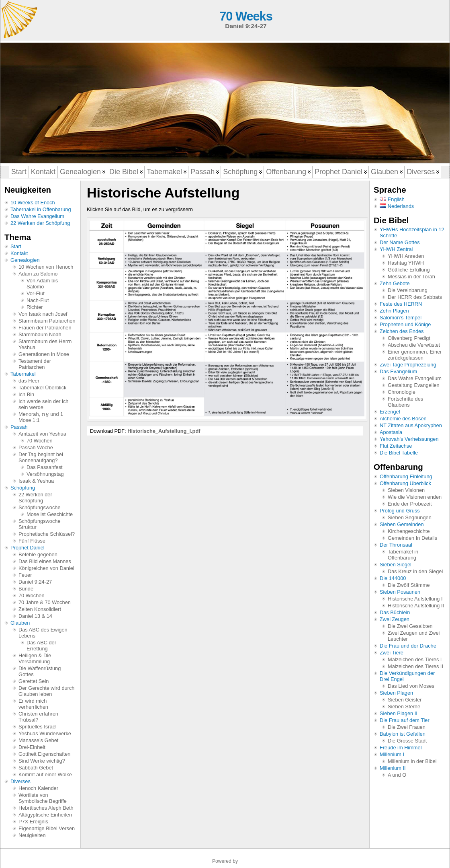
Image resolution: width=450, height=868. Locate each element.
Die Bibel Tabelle (399, 453)
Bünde (26, 589)
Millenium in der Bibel (412, 761)
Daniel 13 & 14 (35, 616)
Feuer (25, 575)
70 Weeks (246, 16)
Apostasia (391, 432)
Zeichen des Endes (402, 331)
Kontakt (19, 253)
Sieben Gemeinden (402, 524)
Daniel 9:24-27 (35, 582)
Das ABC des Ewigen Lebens (43, 633)
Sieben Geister (405, 700)
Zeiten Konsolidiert (40, 609)
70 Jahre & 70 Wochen (45, 602)
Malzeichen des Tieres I (415, 659)
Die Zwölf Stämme (409, 585)
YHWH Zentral (396, 249)
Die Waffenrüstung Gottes (40, 671)
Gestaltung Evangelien (414, 385)
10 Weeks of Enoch (33, 203)
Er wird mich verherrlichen (33, 704)
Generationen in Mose (44, 354)
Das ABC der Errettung (41, 646)
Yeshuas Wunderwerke (45, 733)
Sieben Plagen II (399, 713)
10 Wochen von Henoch (46, 267)
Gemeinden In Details (412, 538)
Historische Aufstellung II (416, 606)
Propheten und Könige (405, 324)
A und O (397, 775)
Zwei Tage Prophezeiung (408, 365)
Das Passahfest (45, 467)
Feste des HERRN (401, 304)
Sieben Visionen (406, 490)
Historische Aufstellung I (415, 599)
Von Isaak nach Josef (43, 314)
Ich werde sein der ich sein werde (43, 404)
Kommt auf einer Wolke (45, 774)
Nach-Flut (38, 300)
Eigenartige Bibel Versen (47, 828)
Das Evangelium (398, 371)
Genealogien (25, 260)
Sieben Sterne (404, 707)
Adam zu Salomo (38, 274)
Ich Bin (26, 394)
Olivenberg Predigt (409, 338)
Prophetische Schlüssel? (47, 534)
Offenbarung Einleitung (406, 476)
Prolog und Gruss (400, 511)
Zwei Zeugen (395, 619)
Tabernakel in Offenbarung (41, 209)
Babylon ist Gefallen (403, 734)
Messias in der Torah (411, 277)
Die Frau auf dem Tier (405, 720)
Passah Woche (36, 447)
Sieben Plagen (396, 693)
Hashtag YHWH (406, 263)
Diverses (20, 781)
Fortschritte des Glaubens (405, 402)
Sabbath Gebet (36, 768)
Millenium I (392, 754)
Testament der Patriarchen (35, 364)
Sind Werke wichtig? (42, 761)
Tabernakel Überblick (43, 388)
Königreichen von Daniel (46, 568)
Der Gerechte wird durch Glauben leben (46, 691)
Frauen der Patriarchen (45, 328)
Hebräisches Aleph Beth (46, 808)
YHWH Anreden (406, 256)
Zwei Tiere (392, 653)
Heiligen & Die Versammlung (35, 658)
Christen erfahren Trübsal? (38, 717)
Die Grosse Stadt (407, 741)
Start (16, 246)
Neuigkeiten (32, 835)
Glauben (20, 623)
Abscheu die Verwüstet (414, 345)
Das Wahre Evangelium (37, 216)
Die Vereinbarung (408, 290)
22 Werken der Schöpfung (40, 223)
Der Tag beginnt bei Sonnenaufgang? (41, 457)
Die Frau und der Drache (408, 646)
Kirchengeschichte (409, 531)
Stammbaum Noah (40, 334)
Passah (19, 427)
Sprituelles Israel (38, 727)
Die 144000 (393, 578)
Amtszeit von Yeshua (42, 434)
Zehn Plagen (394, 311)
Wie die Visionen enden (415, 497)
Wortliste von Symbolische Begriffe (43, 798)
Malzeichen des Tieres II (415, 666)
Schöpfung (23, 488)
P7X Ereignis (33, 822)
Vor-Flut (36, 293)
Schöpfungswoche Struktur (40, 524)
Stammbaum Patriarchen (47, 321)
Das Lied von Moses (411, 686)
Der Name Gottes (400, 242)
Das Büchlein (395, 612)
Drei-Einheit (32, 747)
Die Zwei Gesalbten (410, 626)
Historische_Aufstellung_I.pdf (164, 431)
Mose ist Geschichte (50, 514)
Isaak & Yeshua (36, 481)
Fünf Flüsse (32, 541)
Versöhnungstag (45, 474)
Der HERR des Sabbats (415, 297)
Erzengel (390, 412)
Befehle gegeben (38, 554)
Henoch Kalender (38, 788)
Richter (35, 307)
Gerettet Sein (34, 681)
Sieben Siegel (396, 565)
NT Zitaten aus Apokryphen (411, 425)
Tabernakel (23, 374)
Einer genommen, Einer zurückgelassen (415, 355)
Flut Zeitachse (396, 446)
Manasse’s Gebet (38, 740)
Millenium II (393, 768)
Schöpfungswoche (40, 507)
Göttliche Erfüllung (409, 270)
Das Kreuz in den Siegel (415, 571)
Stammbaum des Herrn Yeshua (45, 344)
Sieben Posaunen (400, 592)
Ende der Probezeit (410, 504)
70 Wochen (40, 441)
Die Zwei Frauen (407, 727)
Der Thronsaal (396, 545)
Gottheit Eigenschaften (44, 754)
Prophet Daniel (28, 548)
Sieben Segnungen (410, 517)
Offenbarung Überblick (405, 483)
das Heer (29, 381)
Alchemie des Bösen (403, 419)
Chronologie (402, 392)
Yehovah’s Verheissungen (409, 439)
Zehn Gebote (395, 283)
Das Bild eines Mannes (45, 561)
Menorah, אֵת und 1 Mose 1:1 (41, 417)
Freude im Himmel (401, 748)
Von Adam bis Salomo (42, 284)
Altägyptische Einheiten (45, 815)
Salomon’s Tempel (401, 318)
